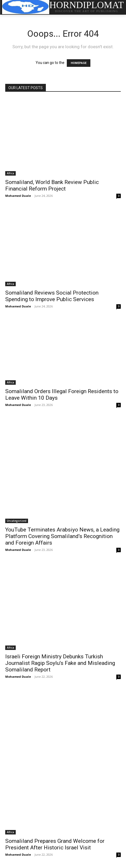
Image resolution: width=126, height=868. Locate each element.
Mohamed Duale (18, 196)
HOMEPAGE (79, 63)
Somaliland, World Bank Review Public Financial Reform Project (52, 185)
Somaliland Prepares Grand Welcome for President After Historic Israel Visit (55, 844)
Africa (10, 173)
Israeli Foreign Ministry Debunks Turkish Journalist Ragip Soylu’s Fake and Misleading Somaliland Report (60, 663)
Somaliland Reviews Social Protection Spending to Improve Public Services (52, 296)
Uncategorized (17, 521)
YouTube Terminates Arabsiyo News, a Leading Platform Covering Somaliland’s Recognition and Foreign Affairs (62, 536)
